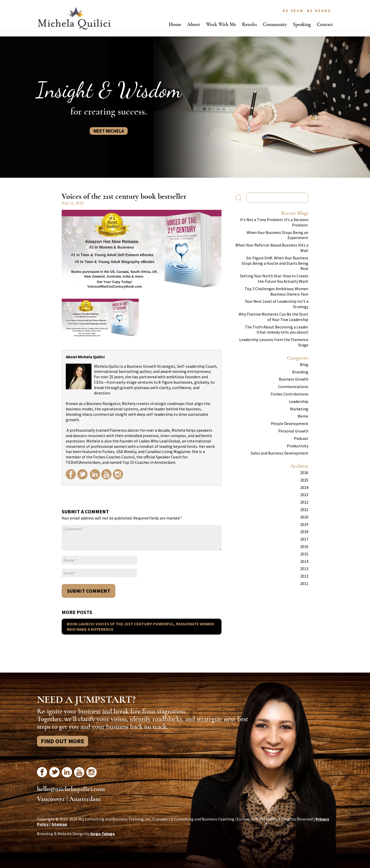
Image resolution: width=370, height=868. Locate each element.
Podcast (301, 438)
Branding (300, 372)
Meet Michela (109, 131)
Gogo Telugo (103, 834)
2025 (304, 480)
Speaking (302, 24)
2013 (304, 569)
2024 (304, 487)
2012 (304, 576)
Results (249, 24)
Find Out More (63, 741)
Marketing (299, 409)
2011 (304, 583)
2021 (304, 510)
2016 (304, 546)
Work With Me (221, 24)
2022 (304, 502)
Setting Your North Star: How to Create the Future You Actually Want (274, 279)
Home (175, 24)
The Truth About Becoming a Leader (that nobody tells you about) (277, 330)
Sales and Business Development (280, 453)
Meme (303, 416)
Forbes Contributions (289, 394)
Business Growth (294, 379)
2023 (304, 495)
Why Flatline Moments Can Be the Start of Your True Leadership (274, 317)
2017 (304, 539)
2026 (304, 473)
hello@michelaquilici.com (71, 789)
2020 (304, 517)
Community (275, 24)
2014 (304, 561)
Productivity (298, 446)
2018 (304, 532)
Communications (293, 386)
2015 (304, 554)
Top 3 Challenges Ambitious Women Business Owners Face (276, 291)
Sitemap (59, 824)
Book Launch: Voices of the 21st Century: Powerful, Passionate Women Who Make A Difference (140, 626)
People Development (290, 423)
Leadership (299, 401)
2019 (304, 524)
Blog (304, 364)
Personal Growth (293, 431)
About (194, 24)
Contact (325, 24)
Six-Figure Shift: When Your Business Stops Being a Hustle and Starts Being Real (275, 263)
